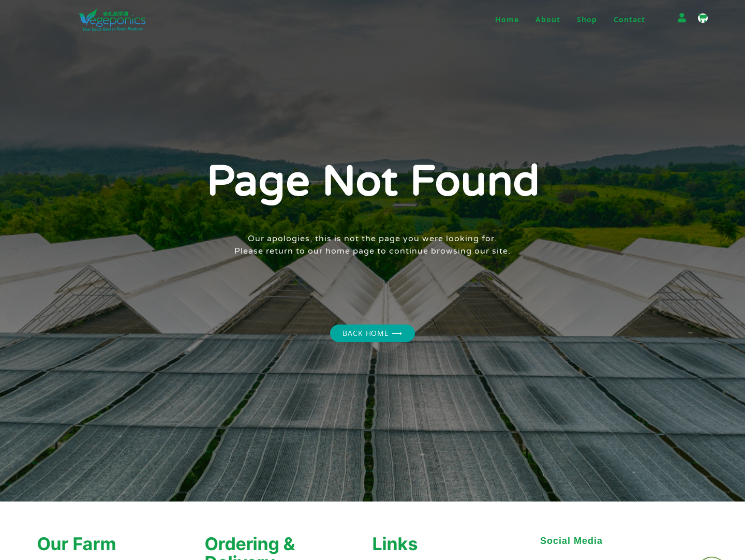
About (548, 19)
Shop (587, 19)
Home (507, 19)
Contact (629, 19)
